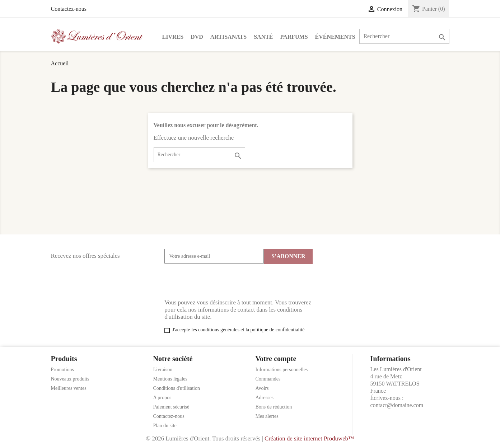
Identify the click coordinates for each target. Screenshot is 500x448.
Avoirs (262, 388)
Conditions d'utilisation (177, 388)
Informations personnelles (282, 370)
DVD (197, 37)
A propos (162, 398)
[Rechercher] (404, 36)
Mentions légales (170, 379)
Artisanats (228, 37)
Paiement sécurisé (171, 407)
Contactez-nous (69, 9)
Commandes (268, 379)
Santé (263, 37)
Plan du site (165, 426)
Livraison (163, 370)
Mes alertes (267, 416)
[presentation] (219, 281)
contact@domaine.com (397, 405)
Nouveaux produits (70, 379)
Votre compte (276, 359)
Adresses (265, 398)
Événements (335, 37)
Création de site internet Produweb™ (309, 438)
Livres (173, 37)
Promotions (63, 370)
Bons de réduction (274, 407)
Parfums (294, 37)
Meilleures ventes (69, 388)
